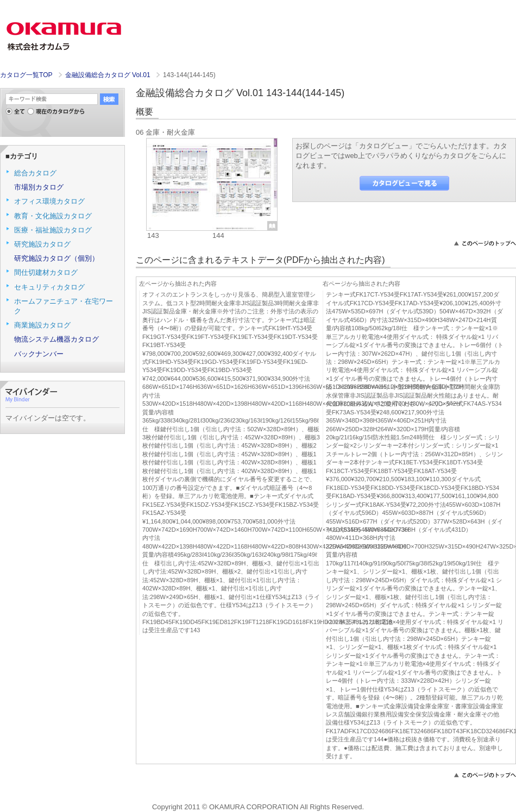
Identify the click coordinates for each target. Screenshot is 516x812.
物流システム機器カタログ (56, 339)
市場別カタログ (39, 187)
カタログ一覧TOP (26, 75)
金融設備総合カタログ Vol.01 (109, 75)
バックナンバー (39, 354)
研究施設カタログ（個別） (56, 258)
